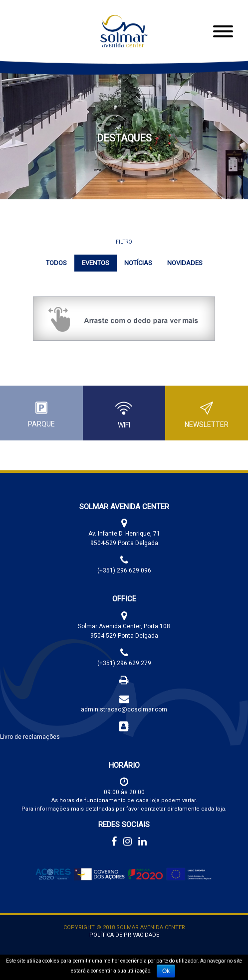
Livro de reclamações (30, 737)
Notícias (138, 263)
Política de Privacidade (124, 935)
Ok (166, 971)
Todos (56, 263)
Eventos (96, 263)
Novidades (185, 263)
